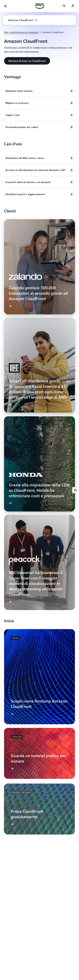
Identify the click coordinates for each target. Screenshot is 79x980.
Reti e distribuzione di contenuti (21, 32)
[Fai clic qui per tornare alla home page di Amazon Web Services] (40, 6)
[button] (23, 20)
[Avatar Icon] (73, 6)
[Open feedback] (75, 490)
